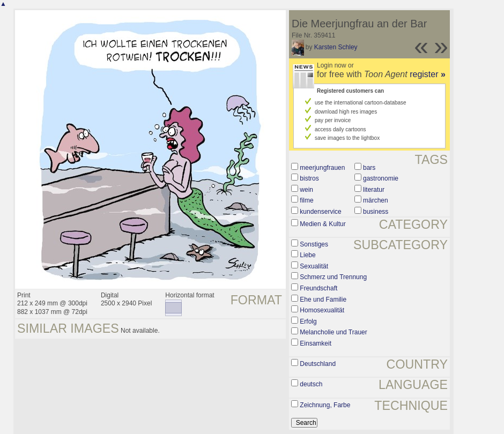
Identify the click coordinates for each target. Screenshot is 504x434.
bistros (309, 178)
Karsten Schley (336, 47)
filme (306, 200)
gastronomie (381, 178)
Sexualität (314, 266)
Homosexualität (322, 310)
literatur (374, 190)
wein (306, 190)
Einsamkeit (316, 343)
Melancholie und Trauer (333, 332)
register (428, 74)
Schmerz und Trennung (333, 277)
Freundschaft (318, 288)
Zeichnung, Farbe (325, 405)
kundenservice (320, 212)
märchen (376, 200)
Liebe (307, 255)
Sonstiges (314, 244)
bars (369, 168)
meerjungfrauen (322, 168)
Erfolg (308, 321)
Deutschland (318, 364)
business (376, 212)
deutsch (311, 384)
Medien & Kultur (323, 224)
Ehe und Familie (323, 300)
